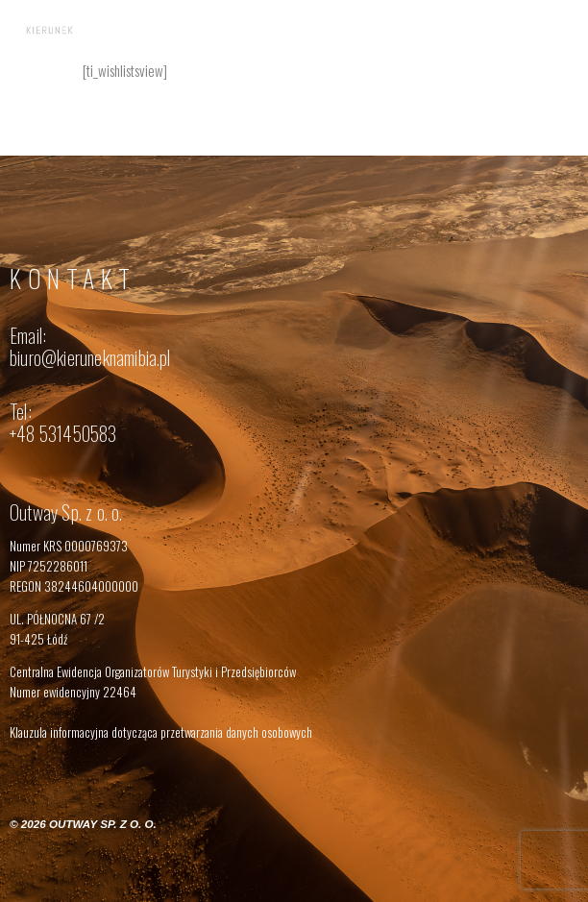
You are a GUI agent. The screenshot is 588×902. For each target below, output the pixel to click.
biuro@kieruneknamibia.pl (90, 358)
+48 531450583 (63, 434)
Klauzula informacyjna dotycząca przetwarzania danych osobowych (161, 732)
